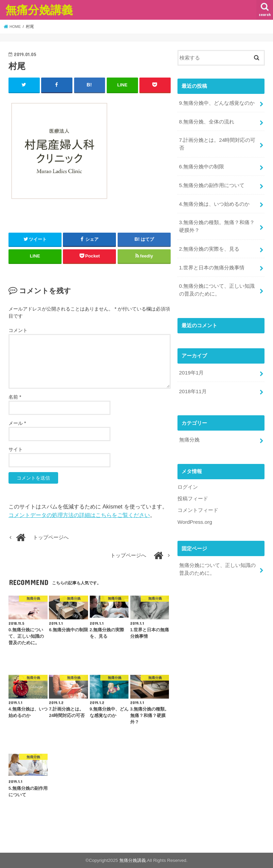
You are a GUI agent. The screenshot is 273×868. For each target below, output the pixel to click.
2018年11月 (192, 383)
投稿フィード (193, 489)
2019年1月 (191, 365)
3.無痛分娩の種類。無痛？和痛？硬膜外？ (217, 222)
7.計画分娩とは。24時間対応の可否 (217, 142)
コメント (18, 330)
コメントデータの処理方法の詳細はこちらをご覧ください (79, 515)
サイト (16, 449)
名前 (15, 397)
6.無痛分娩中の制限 (201, 164)
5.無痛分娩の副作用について (211, 182)
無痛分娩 (189, 431)
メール (17, 423)
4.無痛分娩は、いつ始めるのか (214, 200)
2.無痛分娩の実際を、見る (209, 244)
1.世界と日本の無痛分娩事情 (211, 262)
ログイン (188, 478)
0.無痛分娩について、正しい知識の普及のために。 (217, 283)
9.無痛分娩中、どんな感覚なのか (217, 102)
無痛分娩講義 (39, 10)
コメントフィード (198, 500)
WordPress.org (194, 512)
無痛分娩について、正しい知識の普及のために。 (217, 558)
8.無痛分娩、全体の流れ (206, 120)
